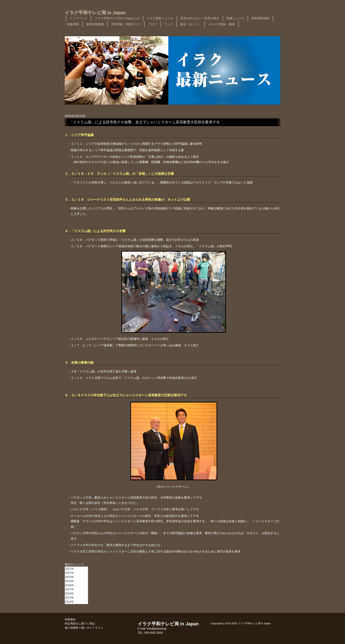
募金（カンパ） (191, 24)
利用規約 (70, 619)
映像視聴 (73, 24)
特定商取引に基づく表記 (80, 624)
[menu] (76, 585)
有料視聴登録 (260, 18)
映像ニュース (235, 18)
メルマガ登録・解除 (221, 24)
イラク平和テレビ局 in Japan (95, 13)
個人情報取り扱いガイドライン (84, 628)
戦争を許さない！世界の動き (200, 18)
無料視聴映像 (95, 24)
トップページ (78, 18)
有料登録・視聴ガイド (126, 24)
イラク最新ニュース (160, 18)
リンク (168, 24)
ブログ (152, 24)
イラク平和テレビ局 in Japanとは (117, 18)
